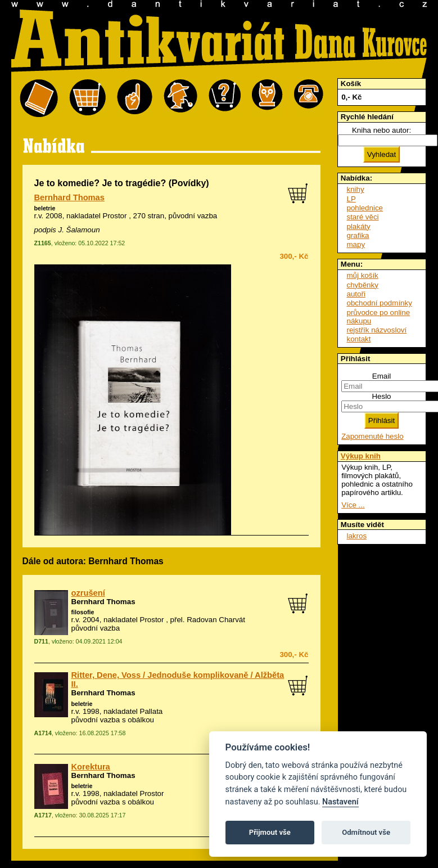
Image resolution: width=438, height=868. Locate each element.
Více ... (353, 505)
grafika (358, 235)
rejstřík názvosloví (377, 330)
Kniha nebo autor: (381, 130)
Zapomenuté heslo (372, 436)
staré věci (363, 217)
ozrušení (88, 593)
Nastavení (340, 802)
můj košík (363, 275)
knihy (356, 189)
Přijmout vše (270, 832)
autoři (356, 294)
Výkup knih (361, 456)
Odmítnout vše (366, 832)
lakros (357, 536)
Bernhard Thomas (69, 197)
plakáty (359, 226)
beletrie (45, 208)
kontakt (359, 339)
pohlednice (365, 208)
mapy (356, 244)
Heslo (381, 396)
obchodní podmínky (380, 303)
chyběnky (363, 285)
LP (351, 199)
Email (381, 376)
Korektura (91, 767)
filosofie (83, 612)
